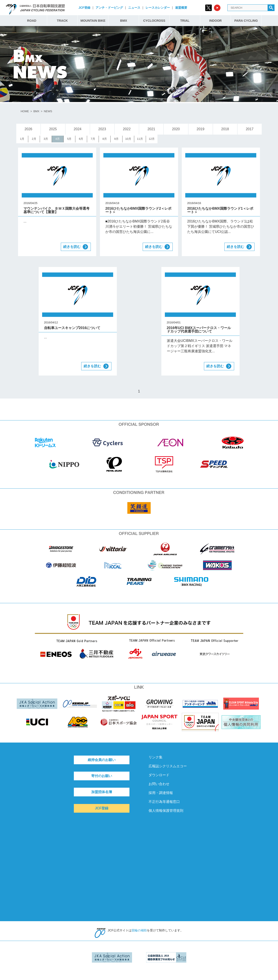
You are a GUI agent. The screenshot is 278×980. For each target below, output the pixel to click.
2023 (102, 129)
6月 (81, 139)
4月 (58, 139)
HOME (25, 111)
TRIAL (185, 21)
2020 (176, 129)
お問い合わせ (159, 784)
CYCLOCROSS (154, 21)
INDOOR (215, 21)
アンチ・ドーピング (109, 8)
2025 (53, 129)
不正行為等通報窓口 (164, 802)
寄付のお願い (102, 776)
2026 (28, 129)
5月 (69, 139)
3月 (46, 139)
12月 (152, 139)
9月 (116, 139)
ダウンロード (159, 775)
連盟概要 (181, 8)
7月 (93, 139)
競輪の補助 (139, 930)
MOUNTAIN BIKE (93, 21)
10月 (128, 139)
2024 (78, 129)
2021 (151, 129)
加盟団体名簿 (102, 792)
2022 (127, 129)
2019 (200, 129)
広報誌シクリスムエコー (168, 766)
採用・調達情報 (161, 793)
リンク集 (156, 757)
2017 (250, 129)
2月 (34, 139)
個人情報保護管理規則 (166, 811)
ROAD (32, 21)
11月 (140, 139)
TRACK (62, 21)
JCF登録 (84, 8)
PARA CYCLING (246, 21)
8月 (105, 139)
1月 (22, 139)
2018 (225, 129)
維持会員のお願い (102, 760)
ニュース (134, 8)
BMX (124, 21)
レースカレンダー (158, 8)
